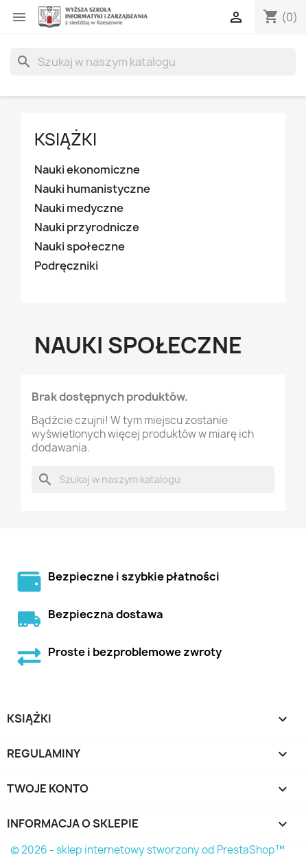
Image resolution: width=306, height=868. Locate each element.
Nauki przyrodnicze (87, 227)
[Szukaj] (153, 62)
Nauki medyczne (79, 208)
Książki (66, 139)
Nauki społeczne (80, 247)
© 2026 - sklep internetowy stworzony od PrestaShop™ (148, 850)
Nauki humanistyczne (92, 189)
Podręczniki (66, 266)
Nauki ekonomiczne (87, 170)
